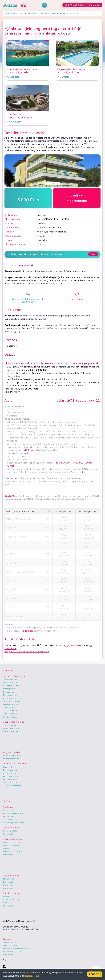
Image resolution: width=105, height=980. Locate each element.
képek (23, 254)
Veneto (44, 13)
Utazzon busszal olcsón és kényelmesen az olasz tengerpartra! (51, 363)
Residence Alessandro (68, 13)
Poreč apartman (10, 682)
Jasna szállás (9, 834)
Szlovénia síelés (11, 876)
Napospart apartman (12, 756)
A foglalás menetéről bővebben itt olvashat (27, 652)
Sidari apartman (10, 783)
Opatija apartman (11, 717)
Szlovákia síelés (11, 828)
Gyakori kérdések (10, 945)
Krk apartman (9, 692)
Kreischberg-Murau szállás (14, 823)
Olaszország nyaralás (13, 722)
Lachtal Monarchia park (13, 813)
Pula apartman (10, 698)
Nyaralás (20, 13)
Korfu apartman (10, 779)
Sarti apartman (10, 767)
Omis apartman (10, 708)
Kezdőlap (8, 13)
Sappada (7, 849)
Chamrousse (8, 906)
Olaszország (32, 13)
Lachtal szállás (9, 810)
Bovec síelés (8, 888)
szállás (12, 254)
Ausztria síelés (10, 807)
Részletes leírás (31, 976)
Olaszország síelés (12, 839)
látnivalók (56, 254)
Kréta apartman (10, 773)
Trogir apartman (10, 714)
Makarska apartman (12, 704)
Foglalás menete (10, 942)
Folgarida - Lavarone (12, 842)
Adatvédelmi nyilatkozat (13, 952)
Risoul (6, 903)
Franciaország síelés (13, 893)
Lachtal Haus (9, 816)
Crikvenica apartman (12, 701)
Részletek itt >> (12, 392)
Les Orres (7, 897)
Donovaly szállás (10, 831)
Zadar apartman (10, 711)
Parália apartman (10, 776)
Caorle (53, 13)
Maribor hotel (9, 879)
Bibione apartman (11, 728)
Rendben (95, 974)
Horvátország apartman (15, 676)
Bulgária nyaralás (11, 752)
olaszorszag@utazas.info (67, 645)
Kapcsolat (7, 939)
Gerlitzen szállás (10, 820)
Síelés (6, 801)
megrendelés (77, 198)
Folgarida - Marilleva (12, 845)
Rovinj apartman (10, 695)
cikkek (44, 254)
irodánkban (28, 450)
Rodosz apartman (11, 770)
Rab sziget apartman (12, 686)
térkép (33, 254)
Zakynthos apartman (12, 786)
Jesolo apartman (10, 725)
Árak (93, 254)
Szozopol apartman (11, 759)
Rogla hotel (8, 882)
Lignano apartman (11, 731)
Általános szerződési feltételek (15, 949)
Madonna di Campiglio (13, 852)
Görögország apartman (15, 764)
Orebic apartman (10, 679)
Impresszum (8, 955)
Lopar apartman (10, 689)
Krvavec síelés (9, 885)
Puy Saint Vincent (11, 900)
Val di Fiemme (9, 855)
